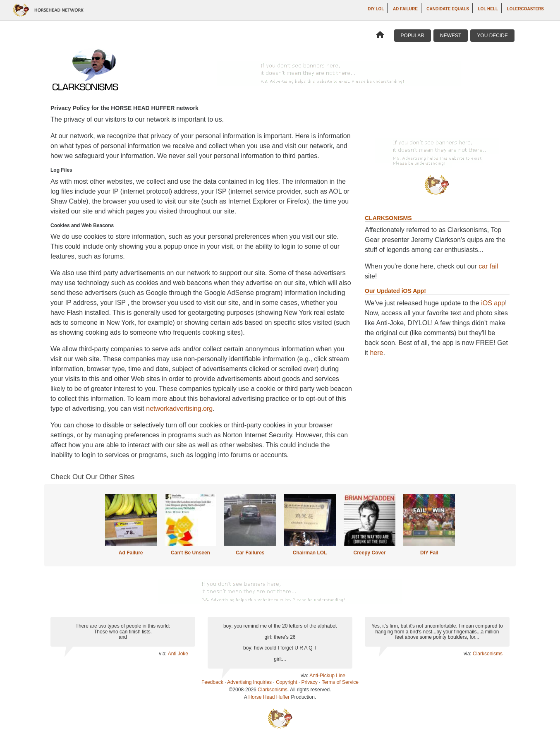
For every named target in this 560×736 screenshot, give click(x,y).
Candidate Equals (448, 9)
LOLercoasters (525, 9)
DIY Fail (429, 553)
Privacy (310, 682)
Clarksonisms (488, 654)
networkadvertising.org (179, 409)
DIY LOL (376, 9)
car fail (488, 266)
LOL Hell (488, 9)
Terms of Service (340, 682)
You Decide (492, 36)
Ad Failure (405, 9)
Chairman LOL (310, 553)
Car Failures (250, 553)
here (376, 353)
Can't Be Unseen (190, 553)
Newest (451, 36)
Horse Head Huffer (269, 697)
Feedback (212, 682)
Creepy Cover (369, 553)
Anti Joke (178, 654)
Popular (413, 36)
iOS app (493, 303)
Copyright (286, 682)
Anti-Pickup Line (327, 676)
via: (163, 654)
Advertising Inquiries (249, 682)
